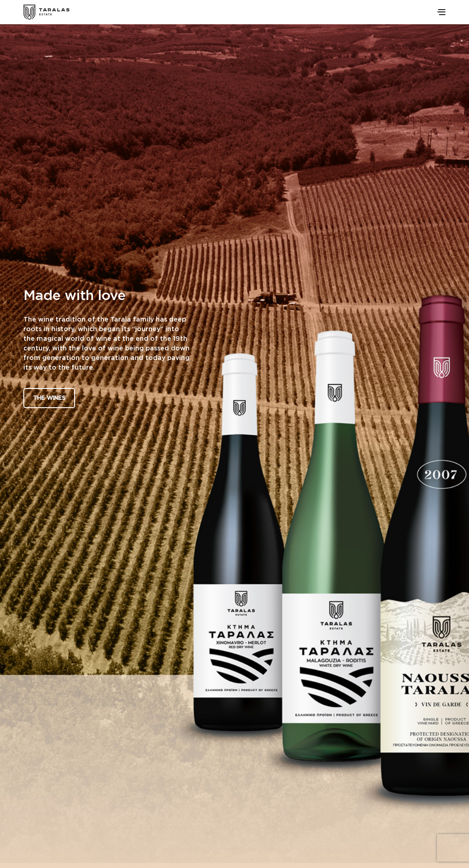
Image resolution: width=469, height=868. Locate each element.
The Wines (49, 398)
